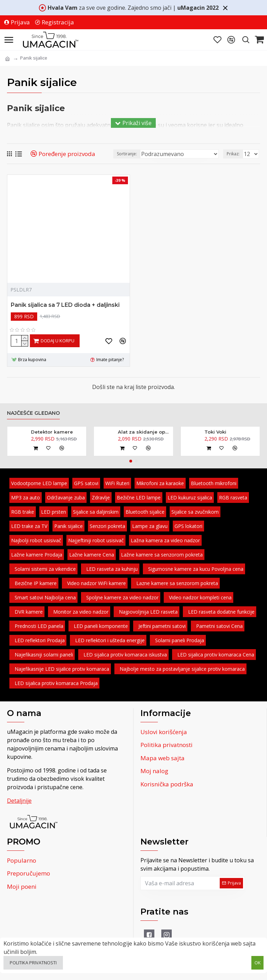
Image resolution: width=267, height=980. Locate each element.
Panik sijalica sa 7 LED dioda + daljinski (65, 305)
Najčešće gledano (33, 413)
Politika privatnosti (33, 963)
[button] (131, 461)
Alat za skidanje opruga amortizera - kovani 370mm (144, 432)
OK (258, 963)
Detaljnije (19, 801)
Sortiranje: (127, 154)
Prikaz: (233, 154)
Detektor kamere (52, 432)
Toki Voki (215, 432)
